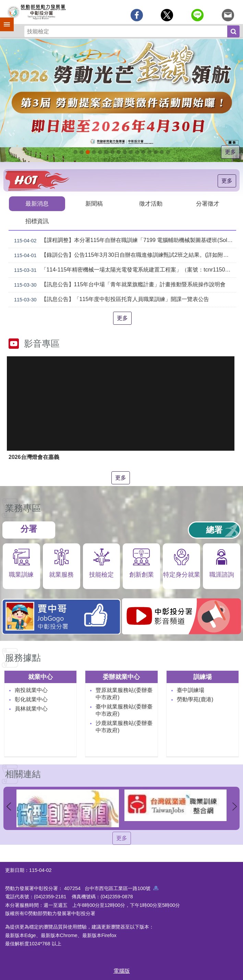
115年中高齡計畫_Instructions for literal (100, 152)
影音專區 (42, 344)
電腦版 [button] (122, 971)
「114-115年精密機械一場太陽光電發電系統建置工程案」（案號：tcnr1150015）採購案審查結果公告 (124, 270)
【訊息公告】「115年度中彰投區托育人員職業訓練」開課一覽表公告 (110, 300)
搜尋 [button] (233, 31)
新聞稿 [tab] (94, 204)
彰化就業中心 (31, 699)
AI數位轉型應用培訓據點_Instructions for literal (143, 152)
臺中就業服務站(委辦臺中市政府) (124, 710)
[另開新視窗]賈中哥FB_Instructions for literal (131, 152)
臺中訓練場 (191, 690)
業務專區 (23, 508)
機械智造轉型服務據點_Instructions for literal (137, 152)
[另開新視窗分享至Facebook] (137, 15)
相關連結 (23, 774)
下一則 (234, 806)
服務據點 (23, 658)
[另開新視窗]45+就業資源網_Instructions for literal (162, 152)
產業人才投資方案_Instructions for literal (149, 152)
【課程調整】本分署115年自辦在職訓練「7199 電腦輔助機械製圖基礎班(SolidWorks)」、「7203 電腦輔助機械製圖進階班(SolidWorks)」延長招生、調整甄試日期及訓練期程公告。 (124, 241)
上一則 (9, 806)
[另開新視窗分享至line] (197, 15)
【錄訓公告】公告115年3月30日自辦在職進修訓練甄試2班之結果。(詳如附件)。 (124, 255)
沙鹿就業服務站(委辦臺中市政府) (124, 727)
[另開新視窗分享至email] (228, 15)
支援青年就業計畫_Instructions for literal (125, 152)
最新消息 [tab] (37, 204)
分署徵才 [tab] (208, 204)
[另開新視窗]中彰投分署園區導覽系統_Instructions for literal (112, 152)
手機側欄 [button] (4, 20)
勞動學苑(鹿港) (195, 699)
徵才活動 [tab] (151, 204)
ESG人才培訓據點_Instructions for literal (106, 152)
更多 (230, 152)
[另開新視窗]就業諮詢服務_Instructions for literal (119, 152)
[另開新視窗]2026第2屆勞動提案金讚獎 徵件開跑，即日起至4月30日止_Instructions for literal (88, 152)
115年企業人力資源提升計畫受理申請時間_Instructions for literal (94, 152)
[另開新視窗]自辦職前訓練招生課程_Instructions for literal (82, 152)
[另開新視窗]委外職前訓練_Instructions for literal (156, 152)
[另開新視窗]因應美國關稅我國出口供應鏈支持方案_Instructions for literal (75, 152)
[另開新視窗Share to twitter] (167, 15)
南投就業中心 (31, 690)
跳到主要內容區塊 (4, 4)
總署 (214, 530)
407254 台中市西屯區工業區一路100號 (111, 888)
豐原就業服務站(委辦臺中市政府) (124, 694)
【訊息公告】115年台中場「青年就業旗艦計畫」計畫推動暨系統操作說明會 (118, 285)
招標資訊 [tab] (37, 221)
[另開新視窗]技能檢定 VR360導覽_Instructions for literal (168, 152)
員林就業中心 (31, 709)
